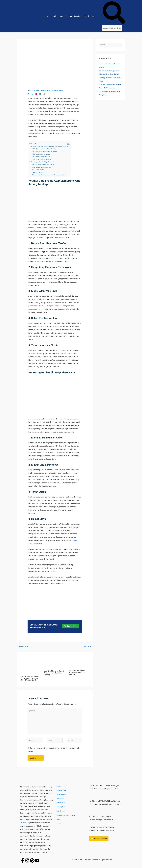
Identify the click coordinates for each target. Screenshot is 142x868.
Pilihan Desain (61, 798)
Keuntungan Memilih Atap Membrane (44, 162)
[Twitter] (32, 94)
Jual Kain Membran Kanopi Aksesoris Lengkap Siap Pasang (55, 673)
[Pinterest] (36, 94)
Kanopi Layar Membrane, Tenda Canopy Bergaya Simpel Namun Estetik (31, 678)
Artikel (59, 827)
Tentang (69, 16)
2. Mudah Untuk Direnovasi (44, 167)
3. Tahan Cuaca (40, 170)
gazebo (37, 133)
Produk (54, 16)
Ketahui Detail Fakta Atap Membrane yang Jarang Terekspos (52, 146)
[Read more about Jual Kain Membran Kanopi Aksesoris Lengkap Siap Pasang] (55, 663)
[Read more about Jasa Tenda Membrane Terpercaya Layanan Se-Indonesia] (78, 663)
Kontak (87, 16)
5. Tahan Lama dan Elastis (44, 159)
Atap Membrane (62, 794)
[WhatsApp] (44, 94)
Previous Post (23, 647)
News (51, 90)
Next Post (88, 647)
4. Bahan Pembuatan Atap (44, 157)
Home (46, 16)
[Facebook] (28, 94)
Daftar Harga (61, 806)
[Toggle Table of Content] (72, 143)
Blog (93, 16)
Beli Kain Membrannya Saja (66, 819)
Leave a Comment (34, 90)
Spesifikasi (60, 802)
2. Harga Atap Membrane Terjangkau (48, 151)
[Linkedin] (40, 94)
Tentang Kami (61, 810)
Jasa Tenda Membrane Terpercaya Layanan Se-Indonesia (77, 672)
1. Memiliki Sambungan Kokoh (46, 164)
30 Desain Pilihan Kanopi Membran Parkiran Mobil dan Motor (109, 88)
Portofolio (78, 16)
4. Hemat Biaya (40, 172)
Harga (61, 16)
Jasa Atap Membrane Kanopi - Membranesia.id (51, 175)
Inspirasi (45, 90)
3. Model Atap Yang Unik (43, 154)
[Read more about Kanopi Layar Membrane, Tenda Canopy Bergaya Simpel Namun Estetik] (31, 666)
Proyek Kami (61, 814)
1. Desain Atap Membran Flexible (46, 149)
